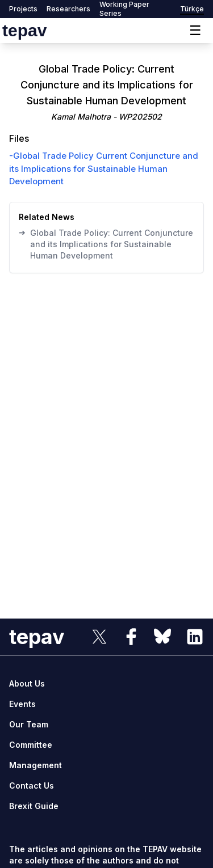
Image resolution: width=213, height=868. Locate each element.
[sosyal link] (99, 637)
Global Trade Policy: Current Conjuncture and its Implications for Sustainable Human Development (106, 244)
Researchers (68, 9)
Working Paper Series (124, 9)
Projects (23, 9)
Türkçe (192, 9)
